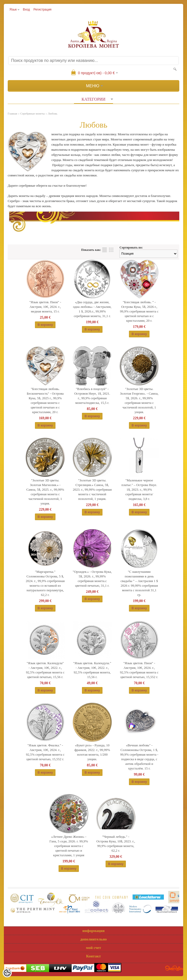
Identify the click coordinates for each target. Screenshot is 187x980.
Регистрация (42, 9)
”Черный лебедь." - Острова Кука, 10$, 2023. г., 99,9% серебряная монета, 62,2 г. (116, 844)
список (105, 250)
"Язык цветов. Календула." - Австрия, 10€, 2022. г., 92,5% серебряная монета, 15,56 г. (92, 670)
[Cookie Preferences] (7, 973)
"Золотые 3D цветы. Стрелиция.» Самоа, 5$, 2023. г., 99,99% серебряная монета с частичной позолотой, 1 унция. (92, 489)
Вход (26, 9)
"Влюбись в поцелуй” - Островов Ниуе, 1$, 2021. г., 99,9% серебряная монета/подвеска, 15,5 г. (92, 396)
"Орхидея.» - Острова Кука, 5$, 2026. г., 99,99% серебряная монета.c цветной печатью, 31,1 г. (92, 579)
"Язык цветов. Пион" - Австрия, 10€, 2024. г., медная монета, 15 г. (45, 307)
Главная (12, 113)
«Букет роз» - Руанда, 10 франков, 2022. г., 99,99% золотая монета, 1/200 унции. (92, 752)
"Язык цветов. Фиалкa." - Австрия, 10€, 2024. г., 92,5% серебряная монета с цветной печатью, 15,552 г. (45, 752)
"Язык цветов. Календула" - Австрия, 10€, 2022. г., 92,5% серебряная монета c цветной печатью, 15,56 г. (45, 670)
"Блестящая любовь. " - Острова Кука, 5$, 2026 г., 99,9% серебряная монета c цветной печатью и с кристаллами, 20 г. (139, 311)
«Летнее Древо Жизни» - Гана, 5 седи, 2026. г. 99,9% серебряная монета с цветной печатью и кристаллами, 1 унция (69, 846)
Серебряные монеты (32, 113)
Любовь (53, 113)
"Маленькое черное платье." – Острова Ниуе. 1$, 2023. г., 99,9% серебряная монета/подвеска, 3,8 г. (139, 489)
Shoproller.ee (174, 968)
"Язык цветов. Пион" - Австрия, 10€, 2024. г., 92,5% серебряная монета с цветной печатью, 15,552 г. (139, 670)
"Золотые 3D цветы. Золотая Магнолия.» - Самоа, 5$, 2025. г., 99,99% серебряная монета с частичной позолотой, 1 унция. (45, 492)
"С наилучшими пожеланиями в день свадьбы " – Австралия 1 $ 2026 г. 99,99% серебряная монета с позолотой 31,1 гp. (139, 583)
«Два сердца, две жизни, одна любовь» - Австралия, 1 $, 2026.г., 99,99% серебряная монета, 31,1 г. (92, 309)
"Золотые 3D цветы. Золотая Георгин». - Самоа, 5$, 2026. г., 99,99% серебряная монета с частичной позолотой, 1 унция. (139, 400)
